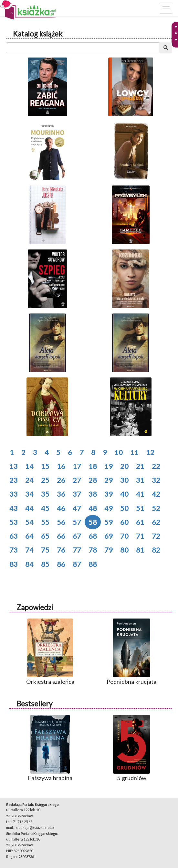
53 (14, 522)
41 (140, 494)
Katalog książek (38, 34)
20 (124, 466)
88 (93, 564)
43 (14, 508)
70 (124, 536)
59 (109, 522)
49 (109, 508)
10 (119, 452)
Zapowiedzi (35, 607)
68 (93, 536)
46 (61, 508)
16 (61, 466)
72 (156, 536)
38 (93, 494)
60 (124, 522)
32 (156, 480)
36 (61, 494)
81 (140, 550)
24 (29, 480)
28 (93, 480)
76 (61, 550)
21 (140, 466)
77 (77, 550)
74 (29, 550)
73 (14, 550)
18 (93, 466)
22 (156, 466)
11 (134, 452)
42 (156, 494)
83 (14, 564)
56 (61, 522)
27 (77, 480)
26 (61, 480)
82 (156, 550)
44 (29, 508)
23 (14, 480)
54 (29, 522)
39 (109, 494)
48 (93, 508)
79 (109, 550)
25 (45, 480)
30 (124, 480)
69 (109, 536)
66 (61, 536)
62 (156, 522)
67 (77, 536)
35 (45, 494)
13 (14, 466)
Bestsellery (34, 704)
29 (109, 480)
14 (29, 466)
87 (77, 564)
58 (93, 522)
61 (140, 522)
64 (29, 536)
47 (77, 508)
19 (109, 466)
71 (140, 536)
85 (45, 564)
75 (45, 550)
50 (124, 508)
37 (77, 494)
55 (45, 522)
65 (45, 536)
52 (156, 508)
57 (77, 522)
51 (140, 508)
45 (45, 508)
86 (61, 564)
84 (29, 564)
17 (77, 466)
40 (124, 494)
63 (14, 536)
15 (45, 466)
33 (14, 494)
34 (29, 494)
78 (93, 550)
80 (124, 550)
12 (150, 452)
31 (140, 480)
